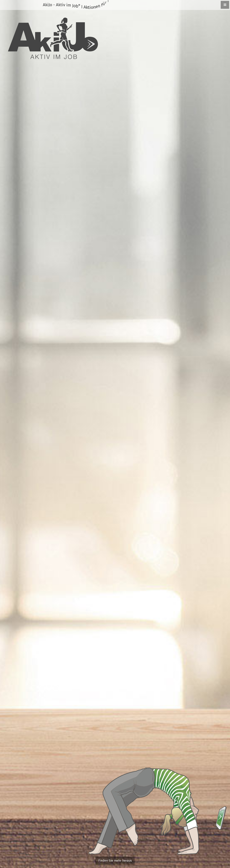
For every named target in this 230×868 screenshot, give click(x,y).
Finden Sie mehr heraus (115, 861)
